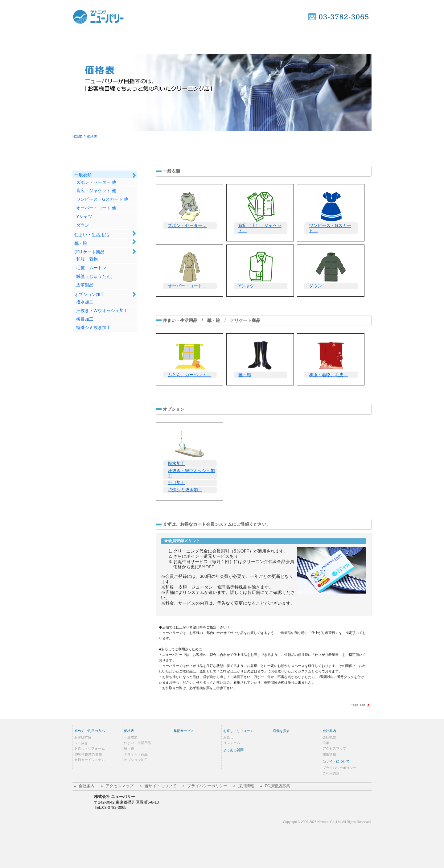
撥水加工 (85, 302)
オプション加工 (89, 294)
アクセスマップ (334, 748)
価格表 (180, 40)
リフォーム (232, 743)
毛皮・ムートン (91, 268)
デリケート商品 (89, 252)
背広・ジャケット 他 (96, 191)
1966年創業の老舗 (88, 754)
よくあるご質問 (306, 40)
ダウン (83, 225)
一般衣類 (83, 175)
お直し (228, 737)
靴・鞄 (81, 243)
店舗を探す (349, 40)
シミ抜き (81, 743)
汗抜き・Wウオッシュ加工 (102, 311)
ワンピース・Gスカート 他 (102, 199)
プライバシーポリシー (339, 768)
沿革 (326, 743)
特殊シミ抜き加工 (93, 327)
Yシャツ (84, 216)
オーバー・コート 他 (96, 208)
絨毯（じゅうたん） (96, 276)
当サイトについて (336, 761)
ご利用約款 (331, 773)
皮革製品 (85, 285)
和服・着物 (87, 259)
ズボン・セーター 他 (96, 182)
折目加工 (85, 319)
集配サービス (222, 40)
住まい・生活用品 (92, 235)
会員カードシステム (90, 760)
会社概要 (329, 737)
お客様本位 (83, 737)
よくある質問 (233, 750)
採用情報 (329, 754)
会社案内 (329, 731)
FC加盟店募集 (277, 786)
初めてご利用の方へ (137, 40)
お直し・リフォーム (264, 40)
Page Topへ (360, 705)
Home (94, 40)
